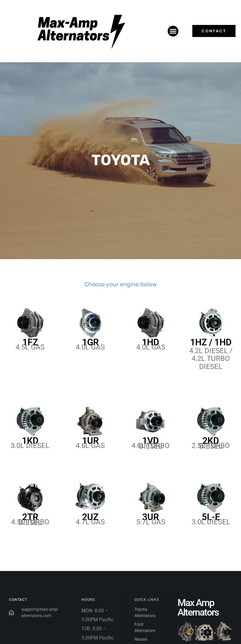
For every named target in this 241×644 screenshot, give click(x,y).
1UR (90, 441)
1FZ (30, 342)
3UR (151, 517)
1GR (90, 342)
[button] (173, 31)
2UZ (90, 517)
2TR (30, 517)
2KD (211, 441)
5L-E (211, 517)
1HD (151, 342)
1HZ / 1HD (211, 342)
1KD (30, 441)
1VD (151, 441)
